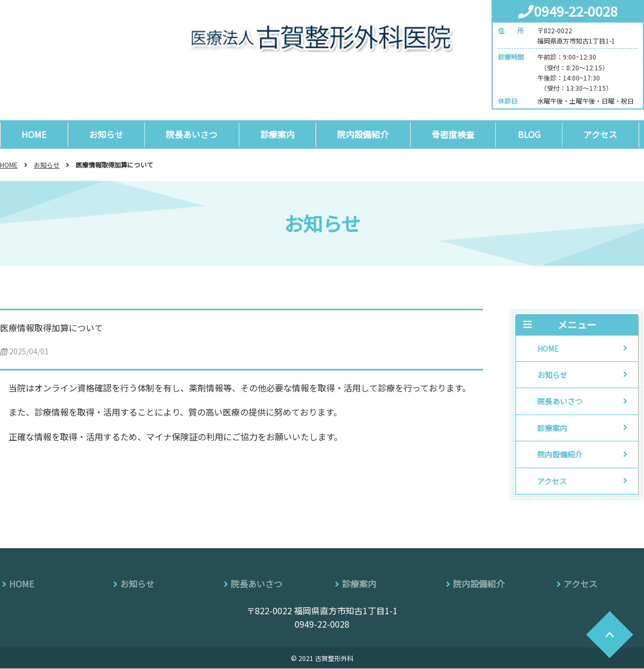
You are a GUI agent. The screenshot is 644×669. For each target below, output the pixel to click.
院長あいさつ (194, 134)
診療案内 (280, 134)
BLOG (533, 134)
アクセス (605, 134)
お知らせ (107, 134)
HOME (34, 134)
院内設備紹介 (367, 134)
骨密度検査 (457, 134)
